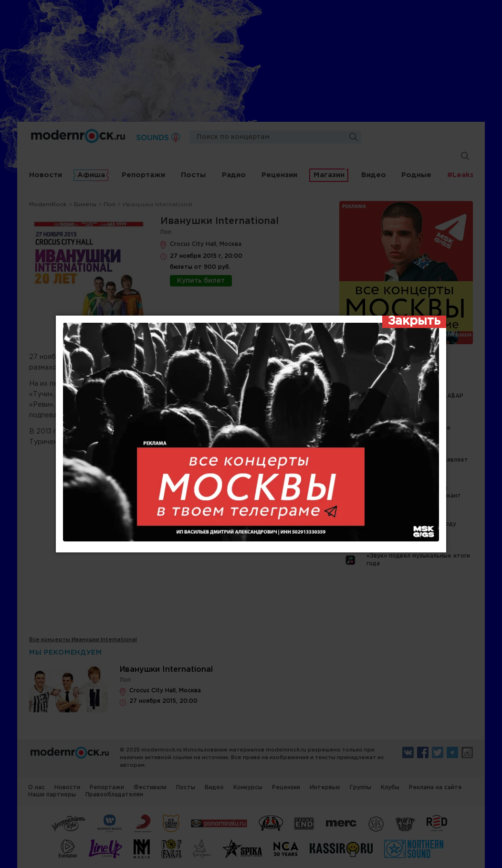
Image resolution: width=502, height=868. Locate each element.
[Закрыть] (414, 322)
